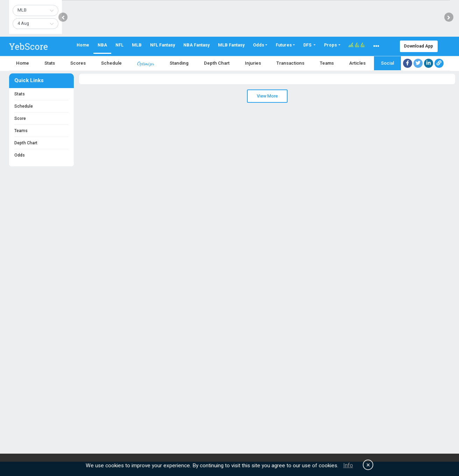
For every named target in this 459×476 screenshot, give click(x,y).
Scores (78, 63)
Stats (50, 63)
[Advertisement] (210, 399)
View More (267, 96)
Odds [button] (259, 45)
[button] (376, 46)
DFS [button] (308, 45)
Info (348, 465)
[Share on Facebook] (408, 63)
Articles (357, 63)
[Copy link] (439, 63)
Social (387, 63)
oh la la (357, 45)
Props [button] (330, 45)
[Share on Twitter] (418, 63)
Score (20, 118)
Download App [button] (419, 46)
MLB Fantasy (231, 45)
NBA (102, 45)
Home (83, 45)
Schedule (111, 63)
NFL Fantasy (163, 45)
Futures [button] (284, 45)
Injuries (253, 63)
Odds (20, 155)
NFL (119, 45)
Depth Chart (217, 63)
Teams (327, 63)
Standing (179, 63)
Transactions (290, 63)
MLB (137, 45)
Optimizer (146, 63)
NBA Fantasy (196, 45)
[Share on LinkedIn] (429, 63)
